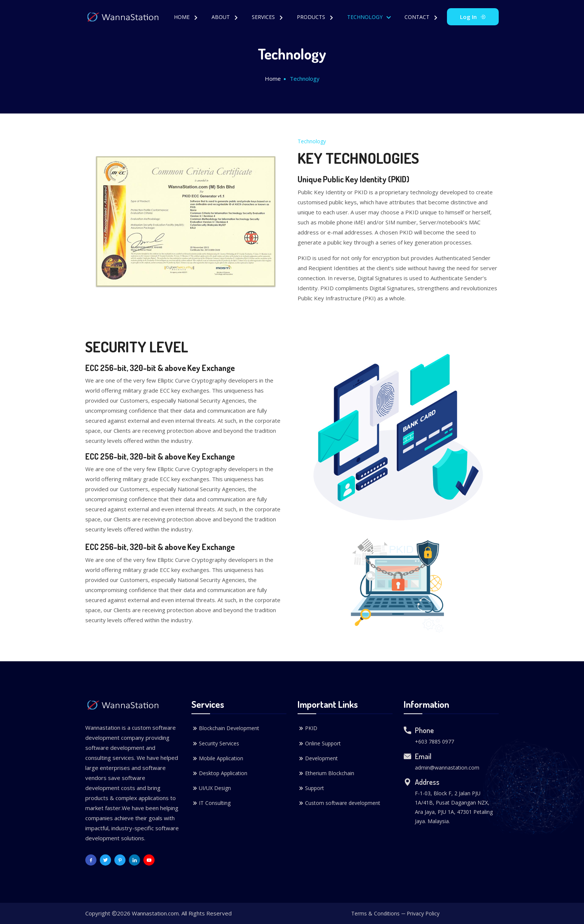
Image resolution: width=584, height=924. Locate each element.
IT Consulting (211, 803)
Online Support (319, 744)
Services (264, 17)
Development (318, 758)
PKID (307, 728)
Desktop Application (219, 773)
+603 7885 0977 (434, 741)
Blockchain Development (225, 728)
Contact (418, 17)
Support (311, 788)
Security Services (215, 744)
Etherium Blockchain (326, 773)
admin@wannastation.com (447, 768)
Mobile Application (217, 758)
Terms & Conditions (375, 913)
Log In (473, 17)
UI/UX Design (211, 788)
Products (312, 17)
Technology (366, 17)
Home (182, 17)
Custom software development (339, 803)
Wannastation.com (155, 913)
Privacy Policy (423, 913)
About (221, 17)
